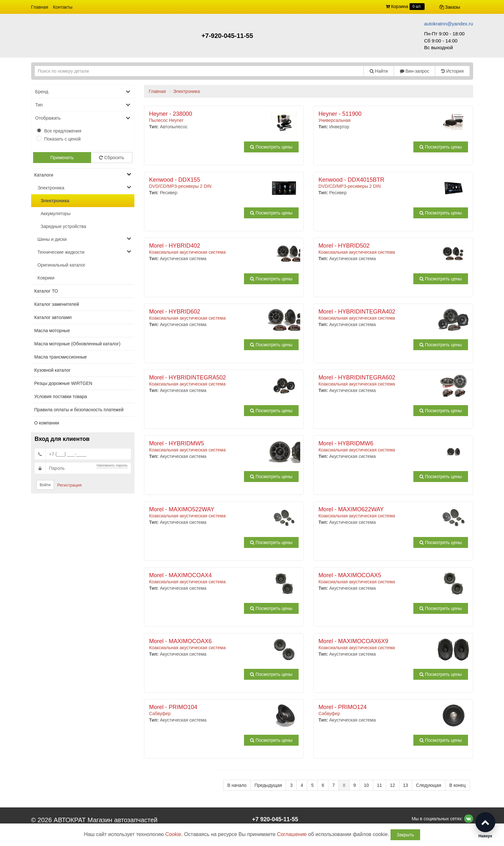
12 (392, 785)
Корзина (405, 7)
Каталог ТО (46, 291)
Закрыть (405, 835)
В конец (458, 785)
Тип (83, 105)
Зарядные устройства (63, 226)
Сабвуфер (209, 710)
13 (406, 785)
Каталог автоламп (53, 317)
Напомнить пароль (112, 465)
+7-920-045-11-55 (227, 36)
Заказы (450, 7)
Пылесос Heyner (209, 117)
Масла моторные (52, 331)
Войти (45, 485)
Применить (62, 158)
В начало (237, 785)
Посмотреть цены (271, 147)
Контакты (63, 7)
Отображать (83, 118)
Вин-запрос (415, 71)
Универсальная (379, 117)
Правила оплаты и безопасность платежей (79, 410)
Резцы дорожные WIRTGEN (63, 383)
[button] (485, 825)
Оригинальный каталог (62, 265)
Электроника (84, 187)
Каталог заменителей (57, 304)
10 (366, 785)
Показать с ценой (63, 139)
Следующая (428, 785)
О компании (47, 423)
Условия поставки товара (61, 396)
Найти (379, 71)
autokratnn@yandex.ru (449, 24)
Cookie (173, 834)
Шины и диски (84, 239)
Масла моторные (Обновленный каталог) (77, 344)
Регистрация (69, 485)
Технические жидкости (84, 252)
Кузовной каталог (53, 370)
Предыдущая (268, 785)
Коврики (46, 278)
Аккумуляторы (56, 214)
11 (380, 785)
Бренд (83, 92)
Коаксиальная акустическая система (209, 249)
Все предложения (63, 131)
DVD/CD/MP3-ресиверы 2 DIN (209, 183)
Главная (40, 7)
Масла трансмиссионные (61, 357)
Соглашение (292, 834)
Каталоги (83, 175)
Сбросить (112, 158)
